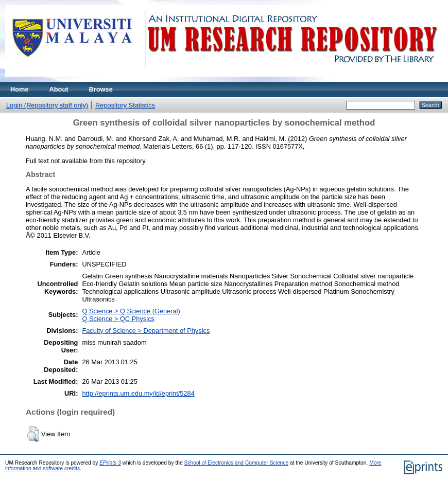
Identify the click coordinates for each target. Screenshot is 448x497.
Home (20, 89)
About (59, 89)
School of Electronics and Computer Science (237, 463)
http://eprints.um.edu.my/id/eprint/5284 (138, 393)
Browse (101, 89)
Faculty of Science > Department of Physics (146, 331)
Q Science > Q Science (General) (131, 311)
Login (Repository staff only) (47, 105)
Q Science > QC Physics (118, 319)
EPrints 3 (110, 463)
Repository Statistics (125, 105)
